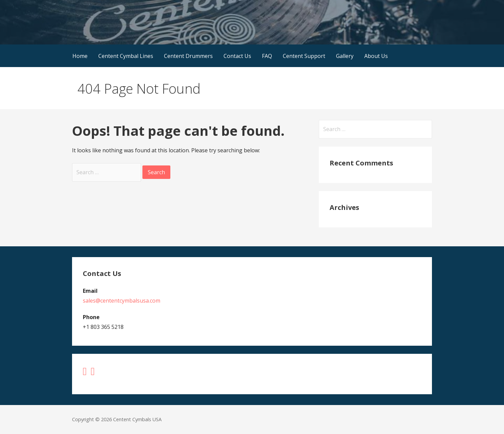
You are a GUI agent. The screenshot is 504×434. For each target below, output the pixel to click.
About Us (376, 56)
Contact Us (237, 56)
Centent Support (304, 56)
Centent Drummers (188, 56)
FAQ (267, 56)
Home (80, 56)
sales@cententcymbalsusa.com (122, 301)
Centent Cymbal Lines (126, 56)
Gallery (345, 56)
